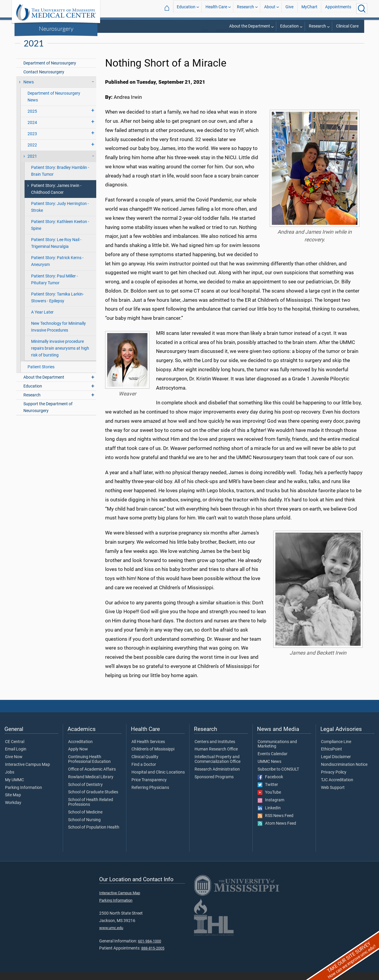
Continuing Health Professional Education (89, 767)
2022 (32, 153)
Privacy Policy (334, 780)
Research (245, 8)
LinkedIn (269, 816)
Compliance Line (336, 750)
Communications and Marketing (277, 752)
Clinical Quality (145, 765)
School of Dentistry (85, 792)
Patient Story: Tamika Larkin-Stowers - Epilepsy (57, 305)
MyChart (309, 8)
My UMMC (15, 788)
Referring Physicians (150, 795)
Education (186, 8)
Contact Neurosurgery (44, 80)
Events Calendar (273, 762)
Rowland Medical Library (91, 785)
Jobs (10, 780)
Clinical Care (347, 26)
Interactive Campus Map (28, 772)
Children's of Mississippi (153, 757)
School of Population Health (94, 835)
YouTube (269, 800)
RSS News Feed (276, 824)
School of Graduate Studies (93, 800)
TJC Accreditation (337, 788)
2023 (32, 142)
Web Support (333, 795)
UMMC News (269, 769)
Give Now (14, 765)
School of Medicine (85, 820)
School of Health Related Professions (91, 810)
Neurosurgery (56, 28)
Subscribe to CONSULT (278, 777)
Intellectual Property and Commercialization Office (217, 767)
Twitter (268, 792)
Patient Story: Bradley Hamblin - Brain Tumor (60, 179)
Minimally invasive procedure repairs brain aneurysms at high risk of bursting (60, 356)
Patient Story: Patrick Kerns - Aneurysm (57, 269)
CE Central (15, 750)
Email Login (16, 757)
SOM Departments (283, 38)
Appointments (338, 8)
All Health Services (148, 750)
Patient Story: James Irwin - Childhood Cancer (56, 197)
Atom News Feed (277, 831)
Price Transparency (149, 788)
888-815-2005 (153, 956)
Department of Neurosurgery (50, 71)
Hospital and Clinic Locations (158, 780)
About (270, 8)
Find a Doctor (144, 772)
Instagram (271, 808)
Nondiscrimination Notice (344, 772)
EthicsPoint (331, 757)
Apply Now (78, 757)
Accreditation (80, 750)
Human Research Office (216, 757)
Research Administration (217, 777)
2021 (360, 38)
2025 (32, 119)
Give (289, 8)
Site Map (13, 803)
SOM (204, 38)
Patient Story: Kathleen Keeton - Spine (60, 233)
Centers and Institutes (215, 750)
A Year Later (42, 320)
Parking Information (24, 795)
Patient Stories (41, 375)
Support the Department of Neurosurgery (48, 415)
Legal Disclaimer (336, 765)
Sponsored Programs (214, 785)
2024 (32, 130)
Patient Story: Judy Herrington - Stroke (60, 215)
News (344, 38)
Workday (13, 811)
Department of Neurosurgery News (54, 104)
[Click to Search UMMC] (362, 9)
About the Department (250, 26)
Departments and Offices (238, 38)
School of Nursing (84, 828)
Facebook (270, 785)
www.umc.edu (111, 935)
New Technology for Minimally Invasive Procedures (58, 335)
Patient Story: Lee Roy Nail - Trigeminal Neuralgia (56, 251)
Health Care (216, 8)
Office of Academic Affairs (92, 777)
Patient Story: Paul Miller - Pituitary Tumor (54, 287)
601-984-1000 (150, 949)
